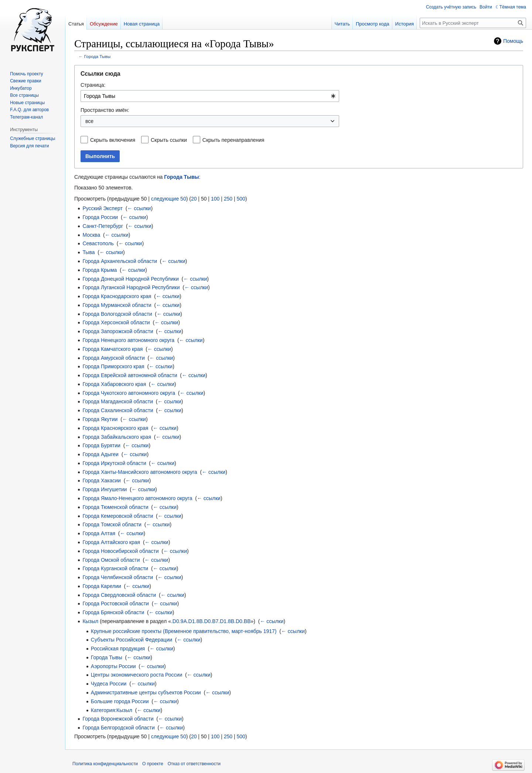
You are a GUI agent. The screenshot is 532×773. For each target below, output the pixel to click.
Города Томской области (112, 524)
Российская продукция (118, 649)
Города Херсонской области (116, 322)
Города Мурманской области (117, 305)
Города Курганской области (115, 568)
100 (215, 199)
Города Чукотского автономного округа (129, 393)
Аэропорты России (113, 666)
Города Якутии (100, 419)
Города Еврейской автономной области (130, 375)
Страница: (93, 85)
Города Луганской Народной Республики (131, 287)
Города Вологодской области (117, 314)
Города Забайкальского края (117, 437)
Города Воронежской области (118, 719)
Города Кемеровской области (118, 516)
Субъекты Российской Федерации (132, 640)
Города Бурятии (101, 445)
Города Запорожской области (118, 331)
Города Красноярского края (115, 428)
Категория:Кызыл (112, 710)
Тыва (88, 252)
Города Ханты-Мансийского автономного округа (140, 472)
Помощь (513, 41)
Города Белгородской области (118, 728)
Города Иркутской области (114, 463)
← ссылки (139, 208)
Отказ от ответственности (194, 764)
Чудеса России (109, 684)
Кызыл (90, 621)
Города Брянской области (113, 612)
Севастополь (98, 243)
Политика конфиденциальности (105, 764)
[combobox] (210, 96)
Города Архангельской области (120, 261)
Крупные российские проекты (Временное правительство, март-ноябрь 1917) (184, 631)
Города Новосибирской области (120, 551)
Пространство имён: (105, 110)
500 (241, 199)
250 (228, 199)
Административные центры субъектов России (146, 692)
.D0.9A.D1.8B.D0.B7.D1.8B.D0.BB (211, 621)
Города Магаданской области (118, 401)
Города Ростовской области (116, 603)
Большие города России (120, 701)
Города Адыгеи (100, 454)
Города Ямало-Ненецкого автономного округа (137, 498)
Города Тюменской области (115, 507)
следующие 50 (169, 199)
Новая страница (142, 24)
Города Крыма (100, 270)
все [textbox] (89, 121)
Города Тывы (97, 56)
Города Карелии (102, 586)
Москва (91, 235)
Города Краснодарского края (117, 296)
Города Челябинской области (118, 577)
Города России (100, 217)
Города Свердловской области (119, 595)
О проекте (153, 764)
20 (194, 199)
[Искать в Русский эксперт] (473, 23)
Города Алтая (99, 533)
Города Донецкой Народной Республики (130, 279)
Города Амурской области (113, 358)
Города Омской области (111, 560)
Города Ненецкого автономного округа (128, 340)
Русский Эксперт (102, 208)
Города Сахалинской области (118, 410)
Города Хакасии (102, 480)
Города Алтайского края (111, 542)
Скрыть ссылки (169, 140)
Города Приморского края (113, 366)
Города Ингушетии (105, 489)
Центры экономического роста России (137, 675)
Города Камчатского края (112, 349)
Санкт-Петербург (103, 226)
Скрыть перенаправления (233, 140)
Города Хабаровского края (114, 384)
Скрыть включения (113, 140)
